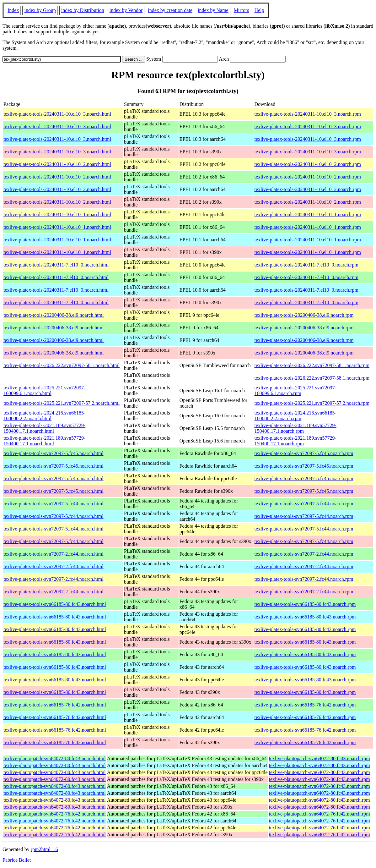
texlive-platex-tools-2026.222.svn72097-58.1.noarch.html (62, 365)
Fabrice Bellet (17, 860)
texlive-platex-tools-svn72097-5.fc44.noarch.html (54, 504)
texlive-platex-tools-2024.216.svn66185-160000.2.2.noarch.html (44, 416)
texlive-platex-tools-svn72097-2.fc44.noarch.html (54, 554)
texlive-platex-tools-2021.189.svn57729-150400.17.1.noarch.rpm (295, 428)
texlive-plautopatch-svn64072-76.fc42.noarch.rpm (320, 814)
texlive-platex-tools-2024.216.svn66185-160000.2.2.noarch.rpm (295, 416)
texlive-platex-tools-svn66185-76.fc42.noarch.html (55, 705)
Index (13, 10)
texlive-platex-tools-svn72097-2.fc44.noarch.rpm (304, 554)
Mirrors (242, 10)
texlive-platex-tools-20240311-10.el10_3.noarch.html (57, 114)
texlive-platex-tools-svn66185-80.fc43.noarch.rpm (305, 604)
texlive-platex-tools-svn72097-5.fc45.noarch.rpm (304, 453)
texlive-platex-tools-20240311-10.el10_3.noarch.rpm (308, 114)
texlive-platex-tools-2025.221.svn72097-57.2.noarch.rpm (312, 403)
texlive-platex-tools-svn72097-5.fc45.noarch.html (54, 453)
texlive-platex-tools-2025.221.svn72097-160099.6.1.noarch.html (44, 390)
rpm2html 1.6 (44, 849)
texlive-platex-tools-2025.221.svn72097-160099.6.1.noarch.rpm (295, 390)
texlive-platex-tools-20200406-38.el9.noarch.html (54, 315)
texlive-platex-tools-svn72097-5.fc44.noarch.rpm (304, 504)
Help (259, 10)
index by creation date (170, 10)
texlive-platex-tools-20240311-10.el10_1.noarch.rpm (308, 214)
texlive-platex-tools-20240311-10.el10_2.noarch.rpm (308, 164)
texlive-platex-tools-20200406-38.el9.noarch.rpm (304, 315)
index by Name (213, 10)
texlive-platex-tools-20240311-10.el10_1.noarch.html (57, 214)
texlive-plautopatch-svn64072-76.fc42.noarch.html (55, 814)
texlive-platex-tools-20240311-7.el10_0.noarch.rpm (306, 265)
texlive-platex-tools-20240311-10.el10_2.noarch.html (57, 164)
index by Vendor (126, 10)
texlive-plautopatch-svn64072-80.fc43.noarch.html (55, 758)
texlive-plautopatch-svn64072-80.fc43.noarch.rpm (320, 758)
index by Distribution (83, 10)
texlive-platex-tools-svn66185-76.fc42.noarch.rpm (305, 705)
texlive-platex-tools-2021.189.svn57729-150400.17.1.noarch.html (44, 428)
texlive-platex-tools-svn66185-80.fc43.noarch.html (55, 604)
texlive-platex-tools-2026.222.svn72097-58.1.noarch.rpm (312, 365)
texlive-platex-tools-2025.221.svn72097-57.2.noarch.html (62, 403)
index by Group (40, 10)
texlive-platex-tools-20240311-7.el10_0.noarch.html (56, 265)
